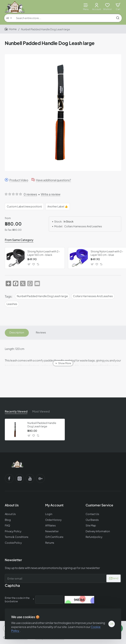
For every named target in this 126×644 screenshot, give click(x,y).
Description (17, 333)
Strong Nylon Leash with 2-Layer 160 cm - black (44, 253)
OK (112, 624)
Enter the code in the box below (17, 600)
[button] (29, 264)
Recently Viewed (16, 411)
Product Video (19, 180)
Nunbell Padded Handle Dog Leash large (42, 296)
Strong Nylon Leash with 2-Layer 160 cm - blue (107, 253)
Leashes (12, 304)
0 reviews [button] (30, 194)
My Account (54, 505)
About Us (12, 505)
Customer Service (99, 505)
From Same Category (19, 240)
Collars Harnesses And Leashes (93, 296)
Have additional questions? (53, 180)
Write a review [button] (51, 194)
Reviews (41, 333)
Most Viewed (41, 411)
